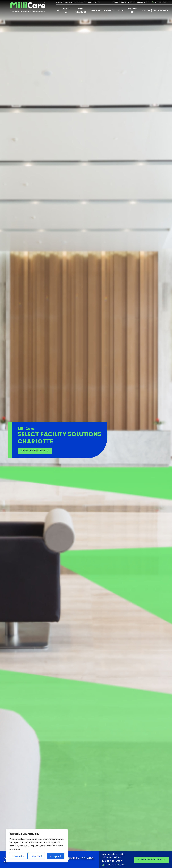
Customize (19, 856)
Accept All (55, 856)
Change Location (161, 2)
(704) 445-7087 (160, 11)
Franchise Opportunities (88, 2)
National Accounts (65, 2)
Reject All (37, 856)
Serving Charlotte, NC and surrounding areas (131, 2)
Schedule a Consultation (33, 451)
